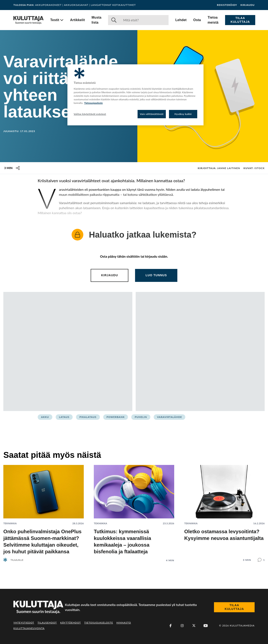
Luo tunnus (156, 275)
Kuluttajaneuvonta (29, 628)
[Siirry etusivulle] (28, 20)
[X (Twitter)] (194, 626)
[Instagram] (182, 626)
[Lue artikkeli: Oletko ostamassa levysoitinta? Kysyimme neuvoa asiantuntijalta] (224, 510)
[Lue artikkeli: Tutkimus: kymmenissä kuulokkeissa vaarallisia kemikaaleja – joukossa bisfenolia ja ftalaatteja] (134, 510)
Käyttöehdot (71, 623)
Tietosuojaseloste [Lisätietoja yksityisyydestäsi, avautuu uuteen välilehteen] (93, 103)
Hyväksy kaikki (183, 114)
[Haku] (144, 20)
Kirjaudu (247, 5)
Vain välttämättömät (152, 114)
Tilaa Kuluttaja (240, 20)
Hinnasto (124, 623)
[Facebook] (170, 626)
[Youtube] (206, 626)
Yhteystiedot (24, 623)
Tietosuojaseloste (99, 623)
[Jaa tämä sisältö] (18, 168)
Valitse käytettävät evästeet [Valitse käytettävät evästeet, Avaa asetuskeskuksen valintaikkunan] (90, 114)
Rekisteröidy (227, 5)
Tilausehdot (47, 623)
